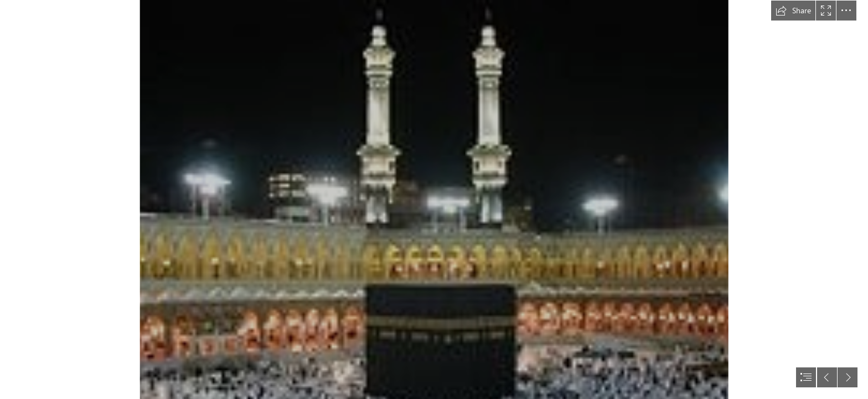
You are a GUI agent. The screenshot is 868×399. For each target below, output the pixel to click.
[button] (793, 11)
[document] (434, 199)
